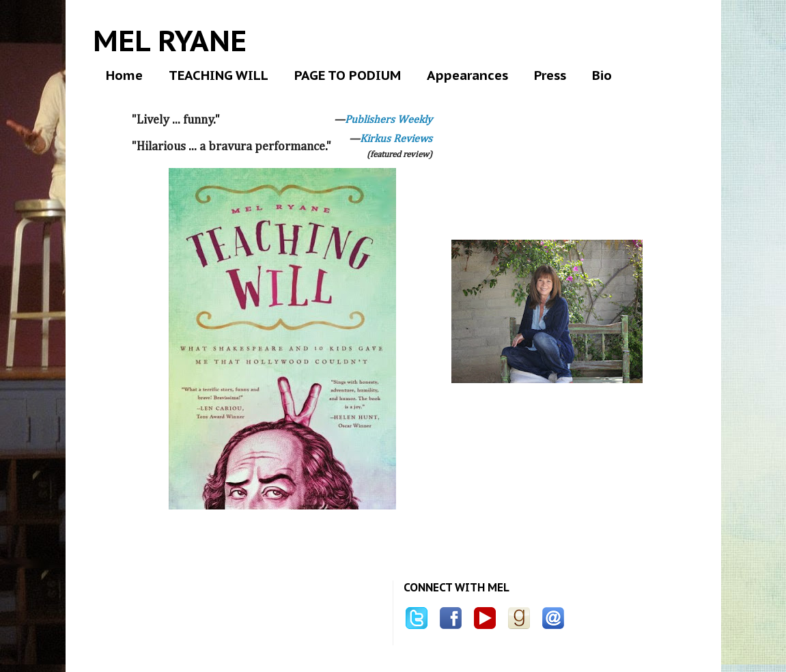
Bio (602, 75)
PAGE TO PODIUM (348, 75)
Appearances (467, 75)
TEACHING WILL (219, 75)
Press (550, 75)
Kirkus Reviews (396, 139)
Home (124, 75)
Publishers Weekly (389, 120)
